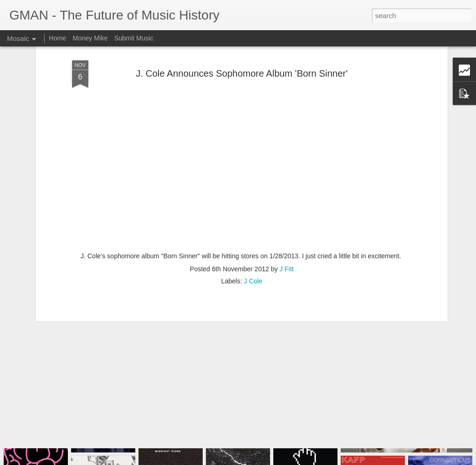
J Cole (253, 244)
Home (57, 38)
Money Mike (90, 38)
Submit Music (134, 38)
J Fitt (286, 232)
